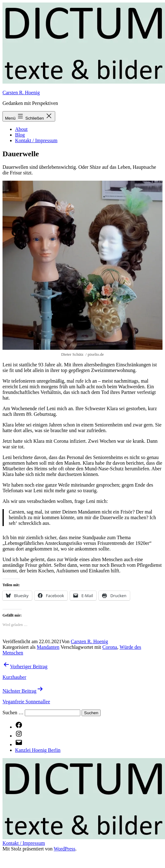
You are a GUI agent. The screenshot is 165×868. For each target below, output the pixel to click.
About (21, 129)
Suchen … (13, 713)
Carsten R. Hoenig (21, 93)
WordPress (64, 849)
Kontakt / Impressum (36, 140)
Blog (20, 135)
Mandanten (48, 647)
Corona (110, 647)
